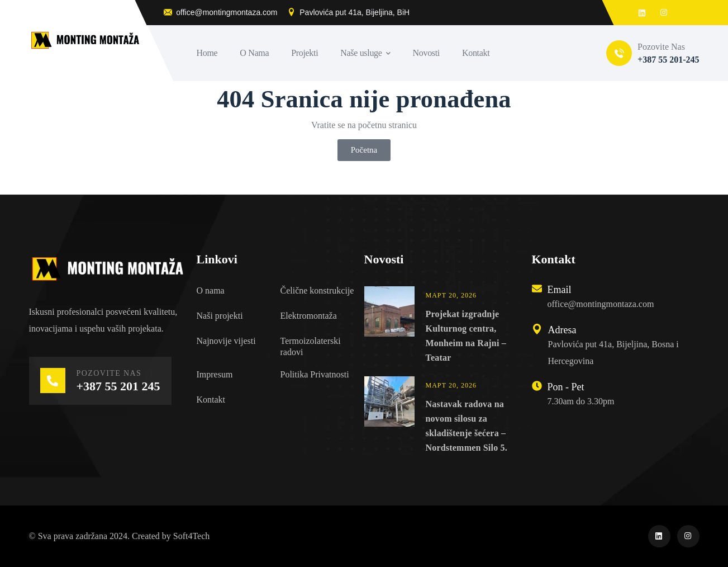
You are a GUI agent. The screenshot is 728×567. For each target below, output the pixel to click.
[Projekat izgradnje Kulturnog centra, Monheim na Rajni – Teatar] (389, 326)
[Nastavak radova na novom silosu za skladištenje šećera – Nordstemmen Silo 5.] (389, 416)
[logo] (107, 268)
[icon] (659, 536)
